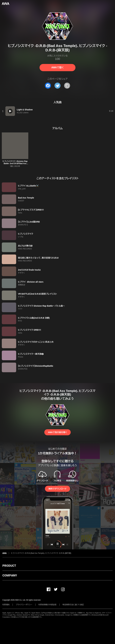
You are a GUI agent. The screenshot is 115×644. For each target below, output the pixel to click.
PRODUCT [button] (9, 566)
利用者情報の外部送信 (47, 605)
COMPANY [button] (10, 575)
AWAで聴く (57, 67)
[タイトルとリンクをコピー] (67, 86)
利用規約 (6, 605)
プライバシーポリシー (24, 605)
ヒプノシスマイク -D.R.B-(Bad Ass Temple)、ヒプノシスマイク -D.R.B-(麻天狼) (41, 553)
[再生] (10, 111)
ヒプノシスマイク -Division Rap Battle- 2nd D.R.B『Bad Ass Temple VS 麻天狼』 (15, 164)
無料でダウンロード (57, 489)
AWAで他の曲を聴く (57, 432)
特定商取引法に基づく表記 (73, 605)
